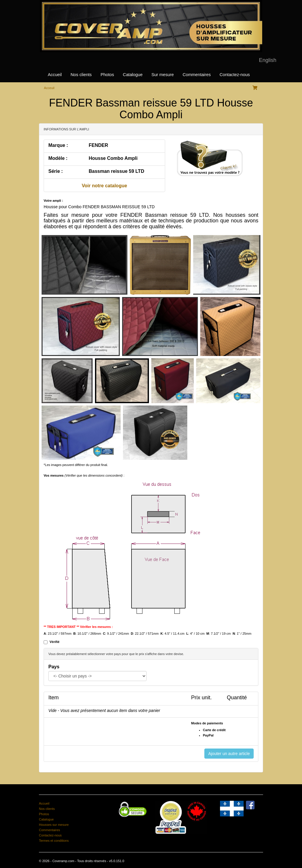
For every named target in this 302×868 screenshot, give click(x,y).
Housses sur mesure (54, 825)
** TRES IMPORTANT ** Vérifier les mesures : (78, 627)
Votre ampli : (53, 201)
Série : (56, 171)
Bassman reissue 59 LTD (116, 171)
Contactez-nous (235, 75)
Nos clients (81, 75)
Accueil (55, 75)
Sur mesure (163, 75)
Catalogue (133, 75)
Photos (107, 75)
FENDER (99, 145)
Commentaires (197, 75)
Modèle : (58, 158)
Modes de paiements (207, 723)
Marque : (58, 145)
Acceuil (49, 88)
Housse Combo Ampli (113, 158)
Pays (54, 667)
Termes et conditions (54, 841)
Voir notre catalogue (104, 186)
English (268, 60)
